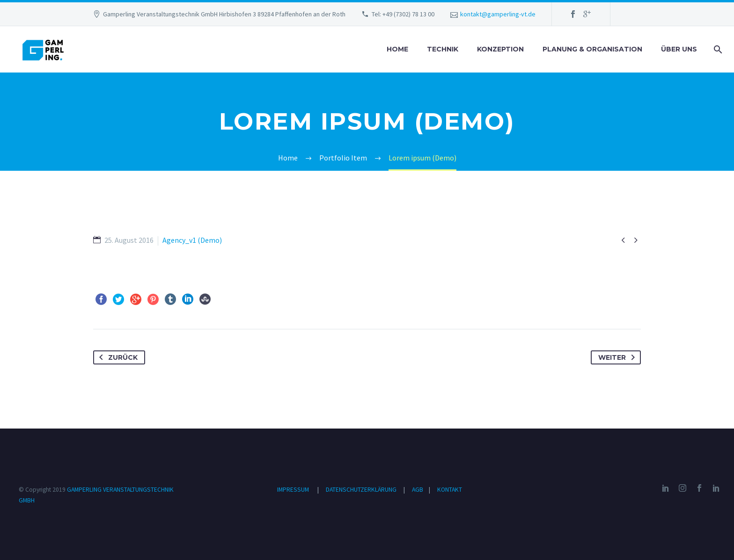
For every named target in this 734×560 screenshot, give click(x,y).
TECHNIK (443, 49)
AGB (418, 490)
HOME (397, 49)
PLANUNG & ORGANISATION (592, 49)
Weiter (618, 357)
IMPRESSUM (293, 490)
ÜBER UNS (679, 49)
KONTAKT (450, 490)
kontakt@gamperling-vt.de (498, 14)
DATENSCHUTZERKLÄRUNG (362, 490)
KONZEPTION (500, 49)
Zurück (117, 357)
